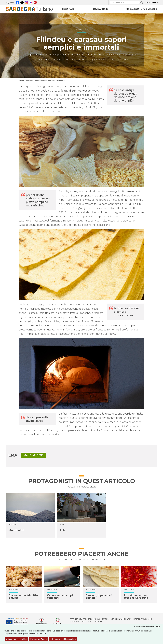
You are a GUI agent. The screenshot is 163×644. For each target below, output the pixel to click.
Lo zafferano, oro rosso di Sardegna (136, 596)
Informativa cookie (142, 619)
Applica (142, 3)
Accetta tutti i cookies (16, 639)
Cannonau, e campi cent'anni (60, 596)
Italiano (151, 3)
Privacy (128, 619)
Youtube (35, 2)
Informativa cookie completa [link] (63, 639)
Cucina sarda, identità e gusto (23, 596)
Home (21, 81)
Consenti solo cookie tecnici (149, 626)
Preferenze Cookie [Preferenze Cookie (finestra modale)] (39, 639)
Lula (63, 530)
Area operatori (102, 619)
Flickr (31, 2)
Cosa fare (68, 9)
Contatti (97, 621)
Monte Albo (16, 530)
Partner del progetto (81, 619)
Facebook (18, 2)
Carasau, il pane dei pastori (99, 596)
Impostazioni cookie (81, 621)
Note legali (117, 619)
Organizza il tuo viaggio (142, 9)
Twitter (22, 2)
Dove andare (100, 9)
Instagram (26, 2)
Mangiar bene (81, 30)
